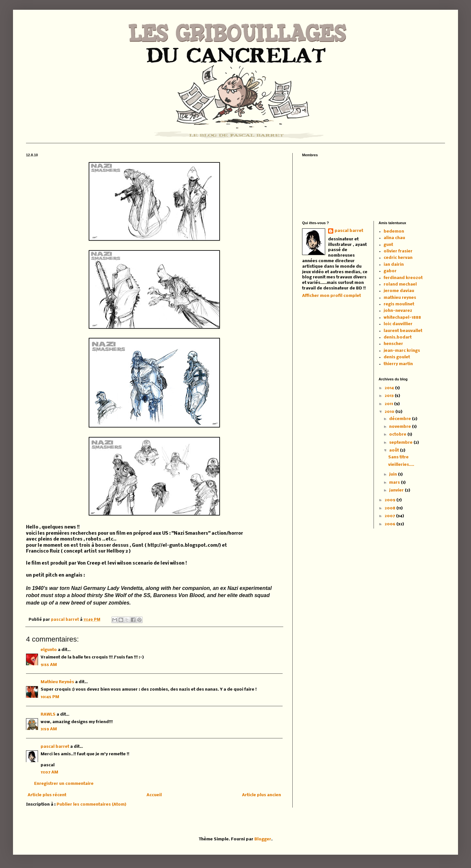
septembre (401, 443)
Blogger (263, 839)
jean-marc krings (402, 351)
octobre (398, 434)
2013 (390, 396)
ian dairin (394, 265)
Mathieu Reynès (57, 682)
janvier (397, 490)
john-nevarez (398, 311)
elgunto (49, 650)
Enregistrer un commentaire (64, 784)
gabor (390, 271)
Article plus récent (47, 795)
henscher (393, 344)
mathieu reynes (400, 298)
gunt (388, 245)
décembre (401, 419)
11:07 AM (49, 772)
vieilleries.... (401, 465)
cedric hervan (398, 258)
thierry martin (398, 364)
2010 (390, 412)
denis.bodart (398, 337)
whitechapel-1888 (402, 318)
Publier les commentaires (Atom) (91, 804)
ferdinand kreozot (403, 278)
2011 (389, 404)
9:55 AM (49, 665)
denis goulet (397, 357)
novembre (401, 427)
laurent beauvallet (403, 331)
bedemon (394, 231)
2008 (390, 508)
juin (394, 474)
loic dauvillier (398, 324)
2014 (390, 388)
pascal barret (65, 620)
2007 (390, 516)
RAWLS (48, 715)
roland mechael (400, 284)
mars (395, 483)
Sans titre (398, 457)
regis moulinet (399, 304)
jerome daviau (399, 291)
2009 (390, 500)
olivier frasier (398, 251)
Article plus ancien (261, 795)
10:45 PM (50, 697)
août (395, 450)
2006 (390, 524)
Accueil (154, 795)
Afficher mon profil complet (331, 296)
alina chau (394, 238)
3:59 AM (49, 729)
